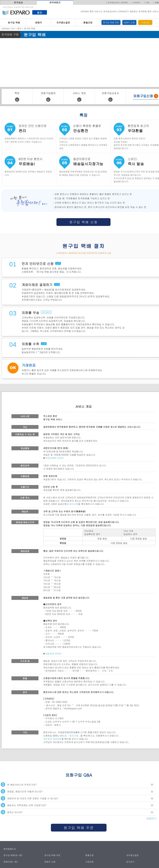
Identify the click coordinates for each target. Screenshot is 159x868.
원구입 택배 (14, 23)
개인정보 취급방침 (52, 739)
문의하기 (131, 862)
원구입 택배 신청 (83, 222)
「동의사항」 (74, 736)
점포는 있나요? (77, 812)
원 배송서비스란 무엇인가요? (77, 784)
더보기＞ (152, 818)
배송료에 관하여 (54, 653)
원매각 (39, 23)
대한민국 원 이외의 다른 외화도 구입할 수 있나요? (77, 798)
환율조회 (88, 23)
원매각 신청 (129, 22)
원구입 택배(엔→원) (13, 855)
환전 (40, 13)
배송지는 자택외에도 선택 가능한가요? (77, 805)
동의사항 (74, 504)
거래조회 (145, 22)
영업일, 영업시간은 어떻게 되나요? (77, 791)
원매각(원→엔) (11, 862)
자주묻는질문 (63, 23)
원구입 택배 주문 (111, 22)
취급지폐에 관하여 (55, 458)
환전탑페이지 (10, 849)
